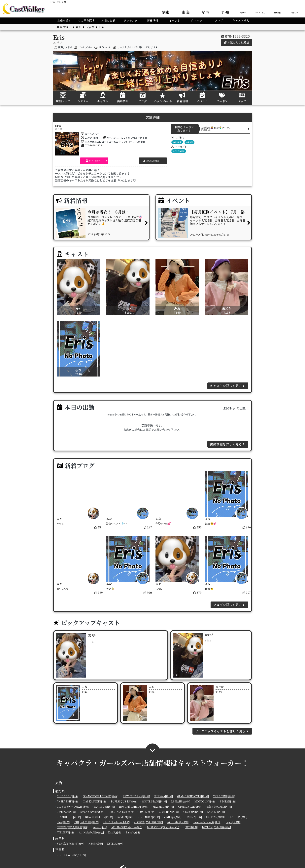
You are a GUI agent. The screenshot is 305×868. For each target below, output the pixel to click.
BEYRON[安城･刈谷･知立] (216, 827)
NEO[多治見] (96, 843)
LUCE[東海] (191, 827)
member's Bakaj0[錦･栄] (207, 822)
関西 (205, 12)
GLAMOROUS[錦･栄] (69, 817)
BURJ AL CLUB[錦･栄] (87, 822)
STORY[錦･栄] (228, 801)
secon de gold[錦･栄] (92, 812)
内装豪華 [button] (189, 142)
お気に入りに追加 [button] (237, 42)
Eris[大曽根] (115, 832)
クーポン (197, 20)
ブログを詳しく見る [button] (229, 605)
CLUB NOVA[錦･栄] (149, 817)
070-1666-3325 (237, 36)
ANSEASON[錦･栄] (68, 801)
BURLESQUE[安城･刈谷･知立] (164, 827)
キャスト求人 (260, 13)
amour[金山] (100, 827)
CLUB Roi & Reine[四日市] (71, 855)
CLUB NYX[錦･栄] (169, 812)
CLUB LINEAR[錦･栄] (190, 807)
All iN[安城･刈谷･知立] (91, 832)
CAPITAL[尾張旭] (216, 817)
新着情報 (152, 20)
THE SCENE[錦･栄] (224, 796)
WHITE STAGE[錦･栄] (154, 801)
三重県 (60, 850)
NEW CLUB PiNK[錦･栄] (136, 796)
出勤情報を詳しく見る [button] (228, 444)
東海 (186, 12)
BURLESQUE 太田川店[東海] (72, 827)
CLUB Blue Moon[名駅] (117, 822)
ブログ (219, 20)
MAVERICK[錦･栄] (163, 807)
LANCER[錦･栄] (216, 812)
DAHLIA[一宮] (194, 817)
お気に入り (295, 13)
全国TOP (243, 13)
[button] (94, 161)
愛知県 (60, 791)
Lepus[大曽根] (233, 822)
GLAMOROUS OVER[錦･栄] (193, 796)
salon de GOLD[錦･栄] (219, 807)
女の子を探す (86, 20)
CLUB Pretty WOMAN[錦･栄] (73, 807)
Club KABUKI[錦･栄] (95, 801)
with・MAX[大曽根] (178, 822)
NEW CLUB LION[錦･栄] (99, 817)
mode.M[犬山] (125, 817)
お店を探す (64, 20)
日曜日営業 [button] (177, 142)
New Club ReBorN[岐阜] (70, 843)
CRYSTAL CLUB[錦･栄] (121, 812)
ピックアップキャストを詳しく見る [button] (222, 731)
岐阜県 (60, 839)
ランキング (130, 20)
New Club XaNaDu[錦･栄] (134, 807)
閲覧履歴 (277, 13)
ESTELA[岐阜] (115, 843)
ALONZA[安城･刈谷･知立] (148, 822)
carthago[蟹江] (173, 817)
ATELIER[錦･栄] (66, 832)
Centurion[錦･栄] (66, 812)
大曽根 (90, 27)
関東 (166, 12)
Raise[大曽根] (133, 832)
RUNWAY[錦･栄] (164, 796)
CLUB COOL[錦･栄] (68, 796)
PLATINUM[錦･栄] (104, 807)
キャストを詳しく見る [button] (228, 386)
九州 (225, 12)
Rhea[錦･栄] (63, 822)
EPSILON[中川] (238, 817)
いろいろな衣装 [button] (179, 151)
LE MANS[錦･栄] (181, 801)
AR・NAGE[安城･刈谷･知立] (127, 827)
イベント (175, 20)
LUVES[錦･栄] (147, 812)
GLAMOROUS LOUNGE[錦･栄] (101, 796)
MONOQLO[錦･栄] (205, 801)
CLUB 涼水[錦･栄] (193, 812)
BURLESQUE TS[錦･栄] (124, 801)
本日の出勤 (108, 20)
